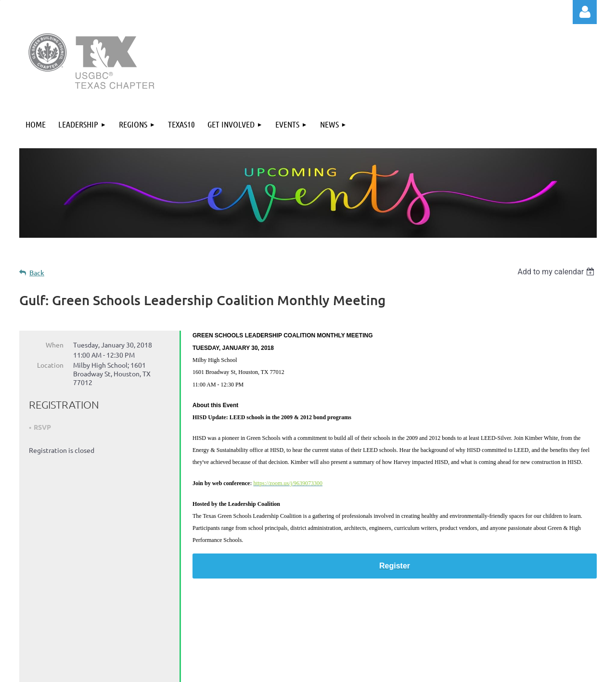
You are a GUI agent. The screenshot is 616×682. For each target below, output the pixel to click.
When (55, 345)
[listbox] (557, 272)
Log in (585, 12)
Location (50, 365)
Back (37, 273)
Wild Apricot (482, 670)
